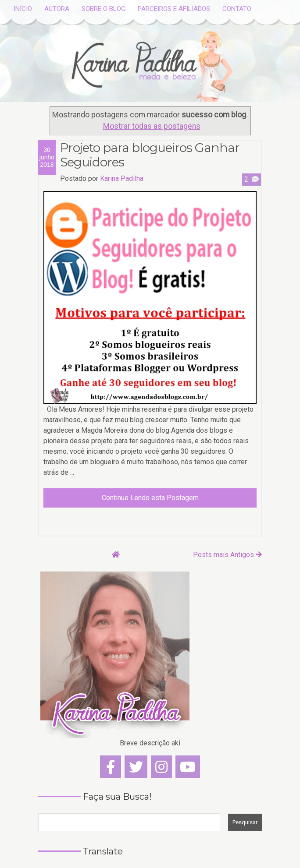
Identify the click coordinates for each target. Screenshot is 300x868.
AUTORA (57, 9)
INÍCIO (23, 9)
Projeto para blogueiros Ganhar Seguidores (150, 155)
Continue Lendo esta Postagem (150, 498)
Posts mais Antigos (227, 555)
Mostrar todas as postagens (152, 126)
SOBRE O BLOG (104, 9)
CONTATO (237, 9)
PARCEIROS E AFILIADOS (174, 9)
